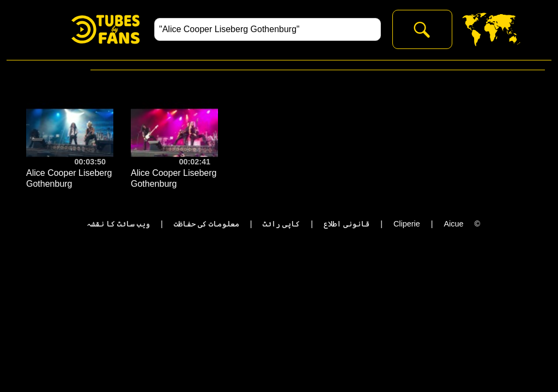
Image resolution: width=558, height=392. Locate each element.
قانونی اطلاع (347, 224)
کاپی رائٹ (281, 224)
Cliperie (407, 224)
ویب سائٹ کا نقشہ (118, 224)
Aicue (453, 224)
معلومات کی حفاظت (207, 224)
